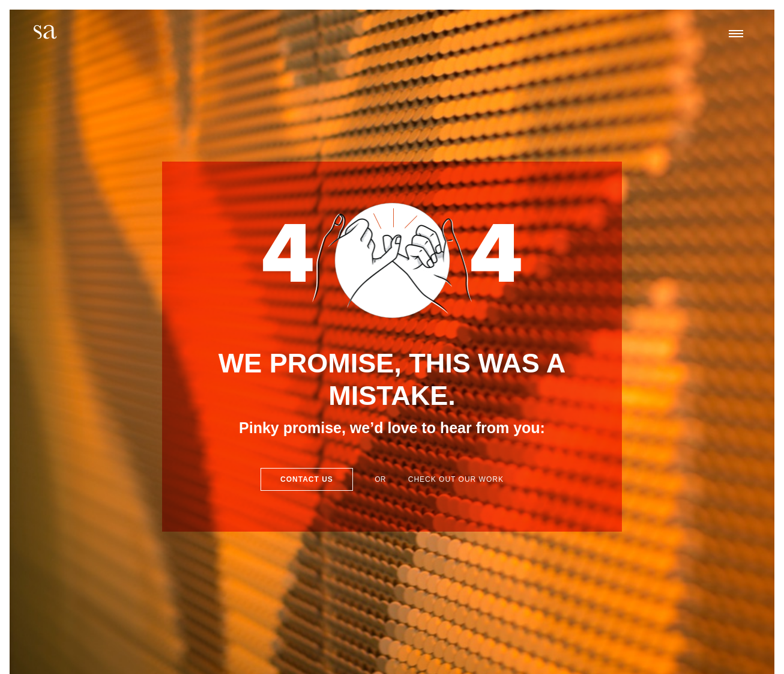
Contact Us (307, 479)
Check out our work (456, 479)
